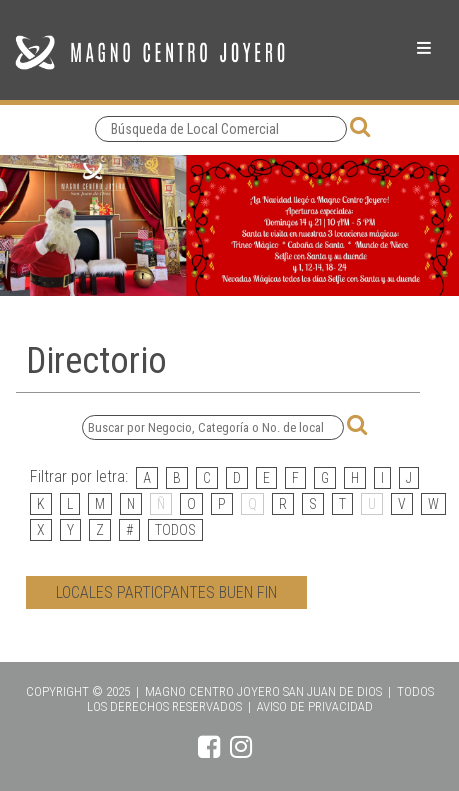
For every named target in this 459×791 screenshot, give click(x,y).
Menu (424, 47)
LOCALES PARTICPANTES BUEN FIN (166, 592)
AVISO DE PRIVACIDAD (315, 706)
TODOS (175, 530)
